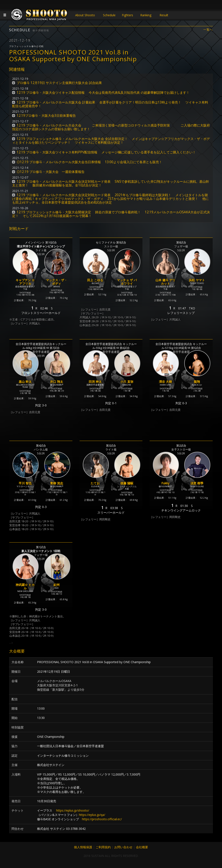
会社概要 (142, 847)
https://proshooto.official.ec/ (102, 819)
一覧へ (208, 30)
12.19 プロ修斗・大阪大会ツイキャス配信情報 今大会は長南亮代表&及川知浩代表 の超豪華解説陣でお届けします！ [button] (103, 93)
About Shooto (85, 15)
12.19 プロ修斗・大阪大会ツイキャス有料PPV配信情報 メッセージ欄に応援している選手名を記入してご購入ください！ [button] (106, 152)
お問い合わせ (123, 847)
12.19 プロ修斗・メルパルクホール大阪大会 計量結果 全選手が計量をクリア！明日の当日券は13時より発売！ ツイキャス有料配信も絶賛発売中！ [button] (110, 104)
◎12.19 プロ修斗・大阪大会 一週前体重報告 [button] (51, 172)
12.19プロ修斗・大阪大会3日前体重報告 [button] (46, 116)
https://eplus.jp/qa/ (92, 815)
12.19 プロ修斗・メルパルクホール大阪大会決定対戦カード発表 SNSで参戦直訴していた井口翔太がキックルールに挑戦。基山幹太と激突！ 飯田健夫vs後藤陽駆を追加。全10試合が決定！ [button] (111, 183)
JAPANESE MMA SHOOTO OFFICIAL (39, 16)
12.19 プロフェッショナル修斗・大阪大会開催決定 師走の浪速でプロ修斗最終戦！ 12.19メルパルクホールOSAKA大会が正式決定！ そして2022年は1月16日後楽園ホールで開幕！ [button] (111, 214)
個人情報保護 (83, 847)
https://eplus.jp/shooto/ (73, 810)
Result (164, 15)
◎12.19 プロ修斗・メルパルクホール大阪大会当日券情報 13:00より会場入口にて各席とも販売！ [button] (89, 162)
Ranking (146, 15)
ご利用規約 (103, 847)
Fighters (127, 15)
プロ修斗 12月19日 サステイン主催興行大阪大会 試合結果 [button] (59, 83)
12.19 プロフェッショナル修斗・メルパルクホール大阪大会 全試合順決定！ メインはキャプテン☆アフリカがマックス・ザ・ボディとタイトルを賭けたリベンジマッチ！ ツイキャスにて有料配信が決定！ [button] (111, 141)
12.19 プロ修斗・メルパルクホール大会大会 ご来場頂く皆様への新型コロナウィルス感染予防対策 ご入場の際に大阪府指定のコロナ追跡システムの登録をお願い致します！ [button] (111, 127)
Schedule (109, 15)
